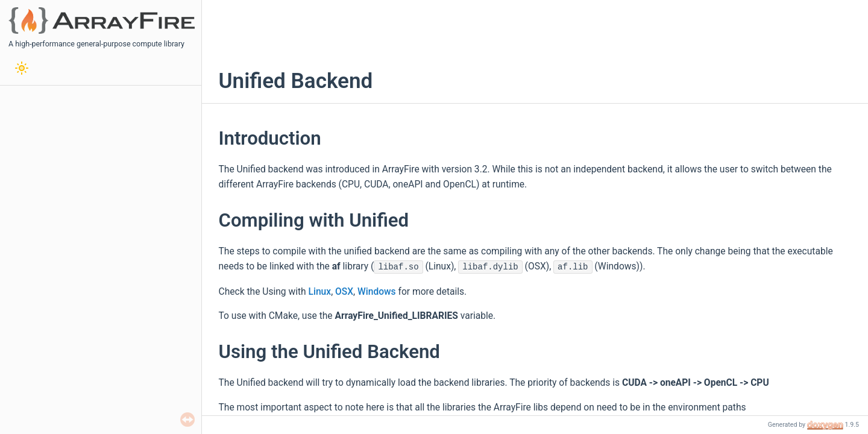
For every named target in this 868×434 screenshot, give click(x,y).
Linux (320, 292)
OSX (344, 292)
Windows (377, 292)
